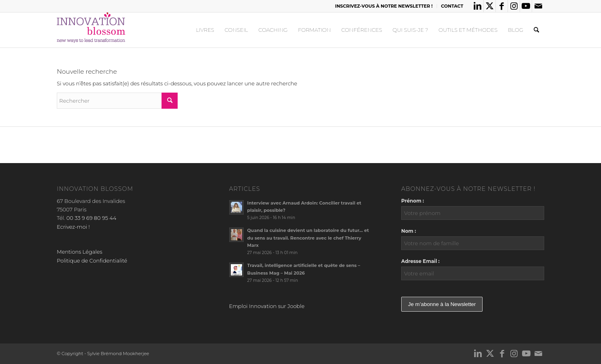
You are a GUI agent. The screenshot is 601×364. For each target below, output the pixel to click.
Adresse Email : (420, 261)
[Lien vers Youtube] (526, 6)
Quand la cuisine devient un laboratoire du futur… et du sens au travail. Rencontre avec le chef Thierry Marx (308, 238)
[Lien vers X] (490, 6)
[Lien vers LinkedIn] (478, 6)
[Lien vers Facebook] (502, 6)
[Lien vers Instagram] (514, 6)
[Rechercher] (536, 30)
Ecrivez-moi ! (73, 227)
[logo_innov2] (92, 30)
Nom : (409, 231)
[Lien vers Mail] (538, 6)
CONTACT (452, 6)
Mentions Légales (80, 252)
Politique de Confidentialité (92, 261)
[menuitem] (384, 6)
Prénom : (412, 201)
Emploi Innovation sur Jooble (267, 306)
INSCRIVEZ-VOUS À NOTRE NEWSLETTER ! (384, 6)
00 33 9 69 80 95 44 (91, 218)
